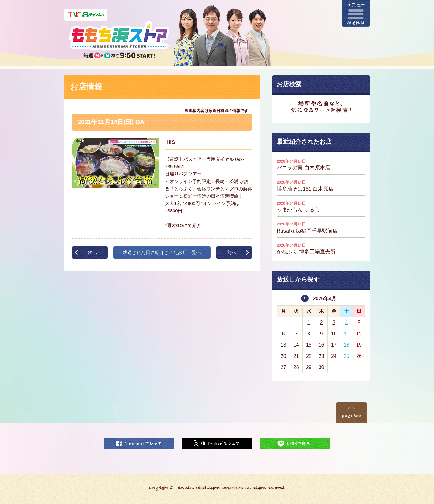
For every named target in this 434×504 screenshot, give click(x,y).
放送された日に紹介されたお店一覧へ (162, 252)
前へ (232, 252)
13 (283, 345)
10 (334, 334)
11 (346, 334)
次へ (92, 252)
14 (296, 345)
